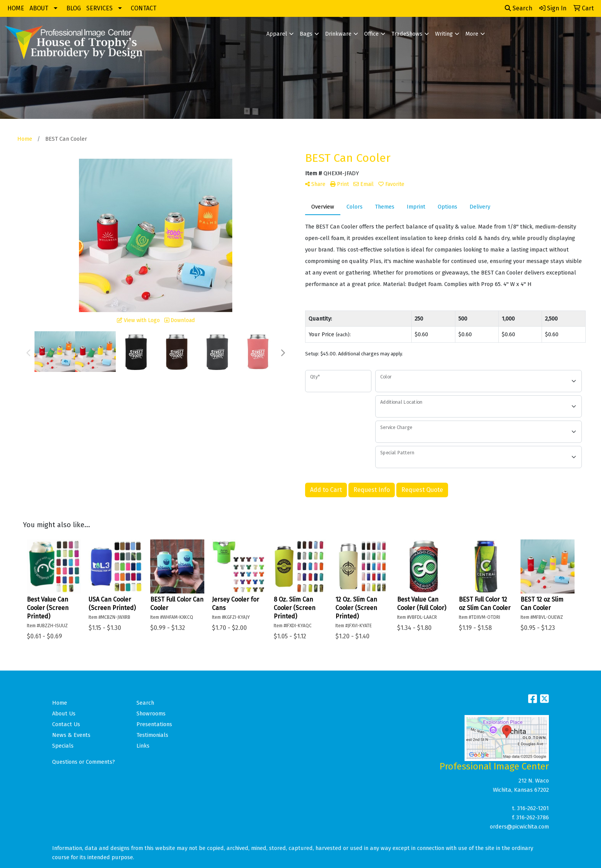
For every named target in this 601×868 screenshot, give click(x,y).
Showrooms (151, 713)
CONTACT (144, 8)
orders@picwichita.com (519, 827)
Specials (63, 746)
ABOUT (39, 8)
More (472, 34)
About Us (64, 713)
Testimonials (152, 735)
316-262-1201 (533, 808)
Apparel (277, 34)
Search (519, 8)
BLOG (74, 8)
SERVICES (99, 8)
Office (371, 34)
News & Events (71, 735)
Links (143, 746)
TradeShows (407, 34)
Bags (306, 34)
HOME (16, 8)
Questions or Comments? (84, 762)
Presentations (154, 724)
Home (60, 703)
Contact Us (66, 724)
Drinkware (338, 34)
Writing (444, 34)
